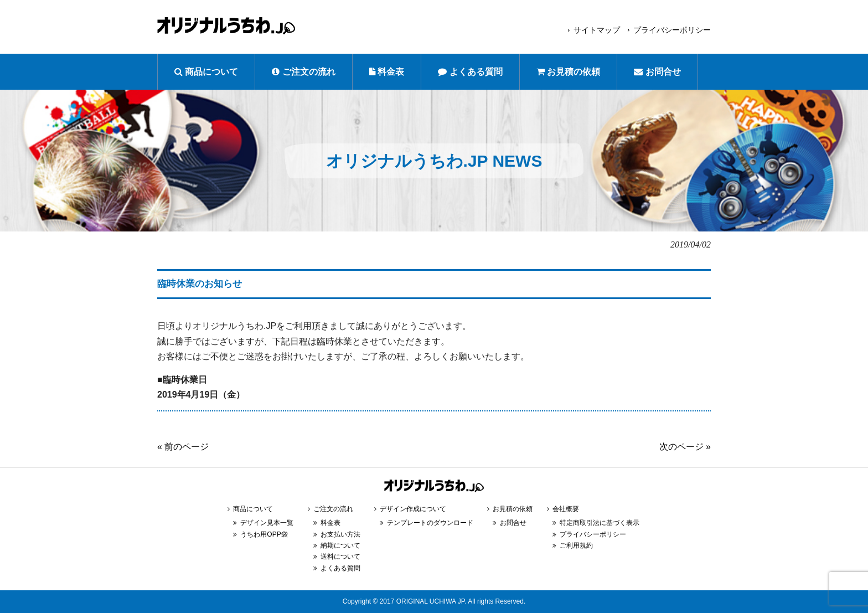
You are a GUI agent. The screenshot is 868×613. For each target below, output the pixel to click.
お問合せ (657, 72)
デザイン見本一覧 (267, 523)
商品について (206, 72)
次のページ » (685, 447)
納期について (340, 545)
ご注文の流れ (303, 72)
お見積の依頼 (568, 72)
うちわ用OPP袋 (264, 534)
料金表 (387, 72)
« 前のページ (183, 447)
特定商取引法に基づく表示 (600, 523)
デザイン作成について (413, 509)
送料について (340, 557)
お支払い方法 (340, 534)
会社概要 (566, 509)
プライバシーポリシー (672, 30)
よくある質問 (470, 72)
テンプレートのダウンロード (430, 523)
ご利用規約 (576, 545)
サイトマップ (597, 30)
